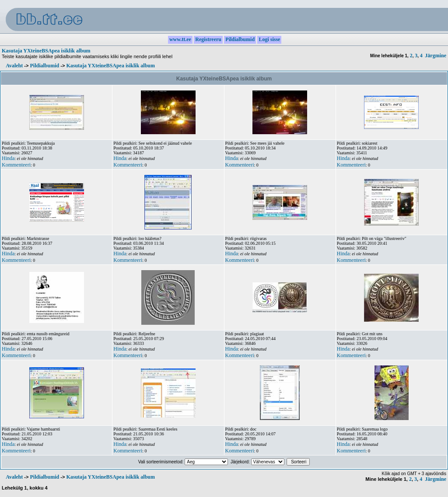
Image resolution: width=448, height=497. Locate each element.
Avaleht (14, 66)
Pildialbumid (44, 66)
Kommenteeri (16, 165)
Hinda (8, 158)
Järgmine (436, 56)
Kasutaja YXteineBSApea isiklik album (46, 51)
